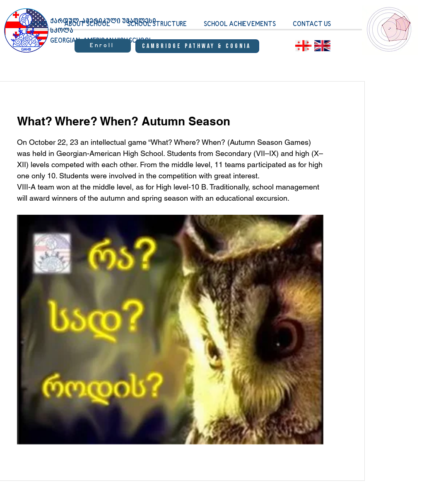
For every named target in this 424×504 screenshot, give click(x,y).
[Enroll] (103, 46)
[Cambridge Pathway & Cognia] (197, 46)
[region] (390, 35)
